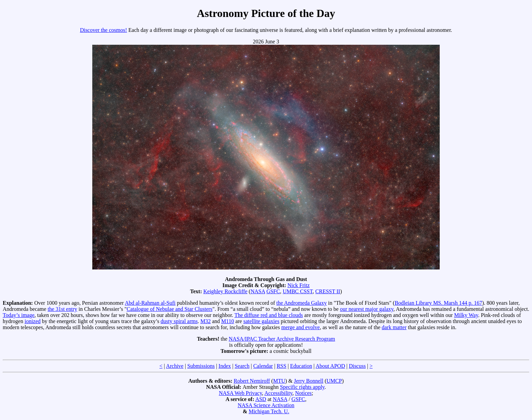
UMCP (334, 381)
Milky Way (466, 315)
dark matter (394, 327)
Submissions (201, 366)
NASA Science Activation (266, 405)
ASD (261, 399)
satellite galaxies (261, 321)
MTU (279, 381)
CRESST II (328, 291)
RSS (281, 366)
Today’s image (19, 315)
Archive (175, 366)
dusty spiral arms (179, 321)
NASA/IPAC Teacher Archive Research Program (282, 339)
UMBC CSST (298, 291)
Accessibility (278, 393)
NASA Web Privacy (240, 393)
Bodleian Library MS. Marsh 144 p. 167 (438, 303)
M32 (206, 321)
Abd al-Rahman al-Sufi (150, 303)
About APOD (330, 366)
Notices (303, 393)
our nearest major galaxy (367, 309)
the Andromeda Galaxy (302, 303)
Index (225, 366)
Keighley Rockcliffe (225, 291)
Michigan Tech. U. (269, 411)
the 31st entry (62, 309)
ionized (32, 321)
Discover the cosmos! (104, 30)
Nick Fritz (298, 285)
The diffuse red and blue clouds (269, 315)
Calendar (263, 366)
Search (242, 366)
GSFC (273, 291)
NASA (258, 291)
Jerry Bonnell (309, 381)
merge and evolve (300, 327)
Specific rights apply (302, 387)
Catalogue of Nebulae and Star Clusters (169, 309)
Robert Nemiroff (252, 381)
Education (301, 366)
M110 (228, 321)
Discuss (357, 366)
